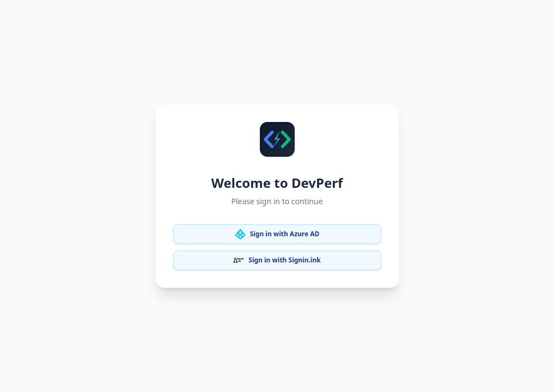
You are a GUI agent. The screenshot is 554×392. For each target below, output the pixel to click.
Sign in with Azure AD (277, 234)
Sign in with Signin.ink (277, 260)
